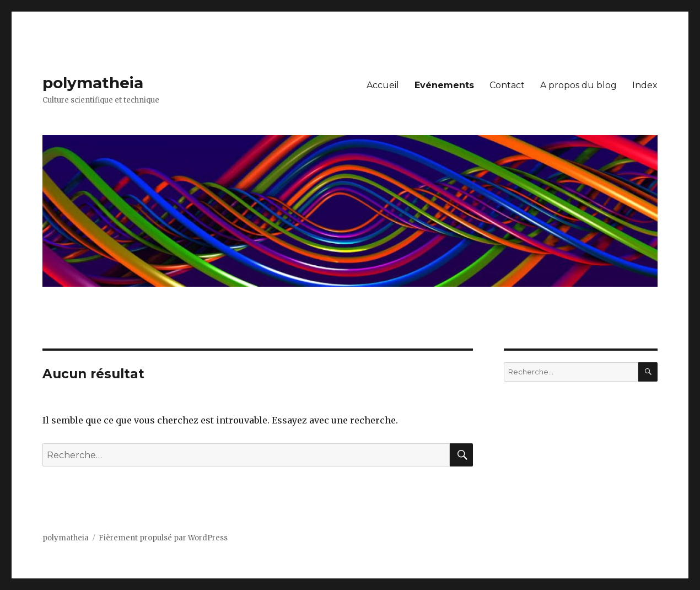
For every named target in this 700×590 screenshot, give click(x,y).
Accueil (383, 85)
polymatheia (93, 83)
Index (645, 85)
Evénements (444, 85)
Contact (507, 85)
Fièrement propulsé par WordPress (163, 538)
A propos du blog (578, 85)
